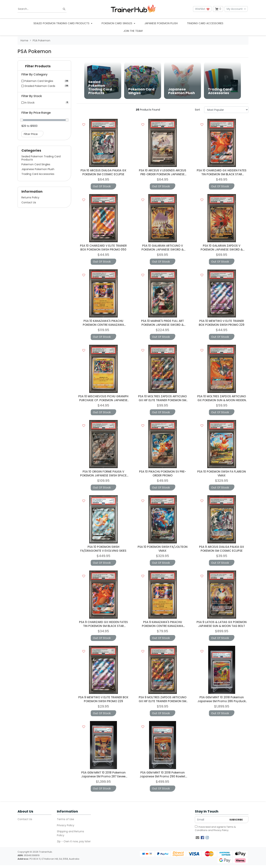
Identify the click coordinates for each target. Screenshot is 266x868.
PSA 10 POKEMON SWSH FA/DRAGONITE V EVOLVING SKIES (103, 549)
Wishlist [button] (202, 9)
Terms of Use (65, 819)
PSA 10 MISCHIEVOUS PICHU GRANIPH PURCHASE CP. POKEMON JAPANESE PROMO (103, 400)
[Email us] (197, 838)
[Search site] (64, 9)
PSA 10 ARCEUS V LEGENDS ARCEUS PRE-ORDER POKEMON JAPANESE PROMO (163, 174)
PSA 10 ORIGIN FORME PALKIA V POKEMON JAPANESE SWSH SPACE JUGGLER (103, 475)
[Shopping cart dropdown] (218, 9)
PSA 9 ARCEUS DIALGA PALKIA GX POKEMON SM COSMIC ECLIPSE (222, 549)
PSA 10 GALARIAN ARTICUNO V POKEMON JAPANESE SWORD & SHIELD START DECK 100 (163, 249)
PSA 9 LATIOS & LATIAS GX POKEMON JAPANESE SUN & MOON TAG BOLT (222, 624)
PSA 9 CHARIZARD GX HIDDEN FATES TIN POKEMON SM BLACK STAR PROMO (103, 626)
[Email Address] (211, 820)
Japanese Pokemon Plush (161, 23)
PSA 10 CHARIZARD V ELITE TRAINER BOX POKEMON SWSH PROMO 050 (103, 248)
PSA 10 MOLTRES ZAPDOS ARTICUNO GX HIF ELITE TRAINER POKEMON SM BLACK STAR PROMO (162, 400)
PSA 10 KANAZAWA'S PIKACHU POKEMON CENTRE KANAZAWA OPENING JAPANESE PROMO (103, 325)
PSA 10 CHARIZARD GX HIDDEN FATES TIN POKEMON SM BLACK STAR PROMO (222, 174)
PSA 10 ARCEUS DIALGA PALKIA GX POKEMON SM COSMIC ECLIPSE (103, 172)
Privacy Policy (66, 825)
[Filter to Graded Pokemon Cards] (44, 86)
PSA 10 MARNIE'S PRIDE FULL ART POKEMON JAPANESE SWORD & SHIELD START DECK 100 (162, 325)
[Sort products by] (226, 110)
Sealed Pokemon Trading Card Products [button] (62, 23)
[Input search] (42, 9)
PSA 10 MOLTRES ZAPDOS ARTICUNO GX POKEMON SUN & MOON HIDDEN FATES (222, 400)
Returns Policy (30, 197)
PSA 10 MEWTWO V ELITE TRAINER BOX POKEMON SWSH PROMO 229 (222, 323)
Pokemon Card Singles (36, 164)
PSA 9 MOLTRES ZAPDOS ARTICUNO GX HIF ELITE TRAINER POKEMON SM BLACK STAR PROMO (163, 701)
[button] (44, 67)
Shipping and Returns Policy (70, 833)
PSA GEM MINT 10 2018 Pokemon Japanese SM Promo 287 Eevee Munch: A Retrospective (103, 776)
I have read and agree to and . (215, 829)
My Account (235, 9)
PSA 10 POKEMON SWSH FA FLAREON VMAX (222, 473)
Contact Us (29, 202)
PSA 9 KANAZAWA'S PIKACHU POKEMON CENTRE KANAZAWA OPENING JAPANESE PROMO (162, 626)
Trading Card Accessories (205, 23)
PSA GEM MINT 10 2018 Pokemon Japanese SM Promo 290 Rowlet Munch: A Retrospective (162, 776)
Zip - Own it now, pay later (74, 841)
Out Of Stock (102, 186)
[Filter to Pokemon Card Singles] (44, 81)
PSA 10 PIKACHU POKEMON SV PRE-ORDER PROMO (163, 473)
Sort (197, 110)
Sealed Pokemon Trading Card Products (41, 158)
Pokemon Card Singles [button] (117, 23)
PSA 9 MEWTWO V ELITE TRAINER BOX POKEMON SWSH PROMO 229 (103, 699)
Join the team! (133, 31)
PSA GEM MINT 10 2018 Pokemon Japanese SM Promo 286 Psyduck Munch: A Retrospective (222, 701)
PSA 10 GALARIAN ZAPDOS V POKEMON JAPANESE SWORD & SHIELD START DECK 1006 (222, 249)
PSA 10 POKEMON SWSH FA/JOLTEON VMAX (163, 549)
